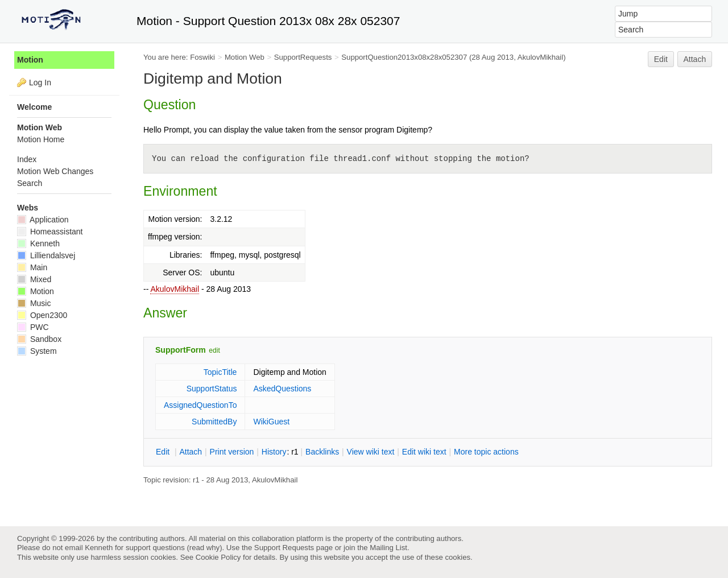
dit (164, 452)
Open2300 (42, 315)
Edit (661, 59)
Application (43, 220)
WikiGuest (271, 422)
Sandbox (39, 339)
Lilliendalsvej (46, 255)
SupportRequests (303, 57)
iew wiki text (371, 452)
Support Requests (284, 548)
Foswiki (202, 57)
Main (32, 267)
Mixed (34, 279)
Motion (30, 60)
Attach (695, 59)
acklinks (322, 452)
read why (204, 548)
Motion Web (245, 57)
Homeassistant (50, 232)
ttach (191, 452)
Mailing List (388, 548)
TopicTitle (220, 372)
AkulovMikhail (175, 289)
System (37, 351)
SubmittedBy (214, 422)
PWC (33, 327)
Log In (40, 82)
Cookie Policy (218, 557)
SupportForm (181, 350)
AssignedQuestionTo (200, 405)
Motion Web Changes (55, 171)
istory (274, 452)
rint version (232, 452)
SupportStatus (212, 389)
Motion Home (41, 139)
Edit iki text (424, 452)
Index (27, 159)
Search (30, 183)
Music (34, 303)
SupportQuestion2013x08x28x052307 (404, 57)
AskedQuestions (282, 389)
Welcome (34, 107)
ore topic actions (486, 452)
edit (214, 350)
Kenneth (38, 243)
